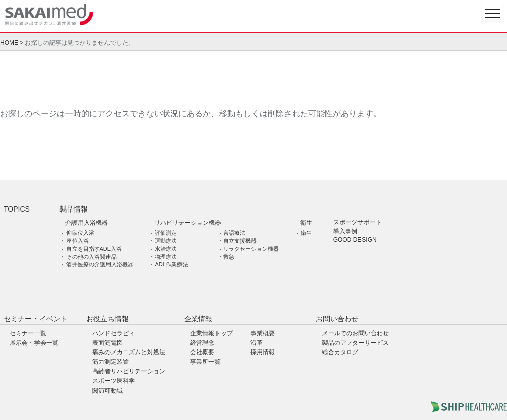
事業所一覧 (205, 362)
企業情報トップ (211, 333)
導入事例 (345, 232)
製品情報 (74, 209)
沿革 (257, 343)
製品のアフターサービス (355, 343)
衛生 (306, 223)
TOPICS (17, 209)
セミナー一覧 (28, 333)
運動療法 (166, 241)
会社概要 (202, 352)
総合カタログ (340, 352)
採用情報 (263, 352)
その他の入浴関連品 (92, 257)
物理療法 (166, 257)
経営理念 (202, 343)
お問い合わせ (337, 319)
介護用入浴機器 (87, 223)
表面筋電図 (107, 343)
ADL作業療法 (171, 264)
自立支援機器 (240, 241)
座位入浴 (78, 241)
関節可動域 (107, 391)
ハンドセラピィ (114, 333)
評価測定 (166, 233)
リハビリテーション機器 (188, 223)
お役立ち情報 (107, 319)
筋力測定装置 (111, 362)
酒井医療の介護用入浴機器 (100, 264)
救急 (229, 257)
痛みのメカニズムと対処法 (129, 352)
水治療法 (166, 249)
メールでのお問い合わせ (355, 333)
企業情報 (198, 319)
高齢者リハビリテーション (129, 371)
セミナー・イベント (35, 319)
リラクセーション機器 (251, 249)
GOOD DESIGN (355, 240)
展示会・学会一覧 (34, 343)
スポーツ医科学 (114, 381)
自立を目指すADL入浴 (94, 249)
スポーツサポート (357, 222)
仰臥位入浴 (80, 233)
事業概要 (263, 333)
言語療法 (234, 233)
